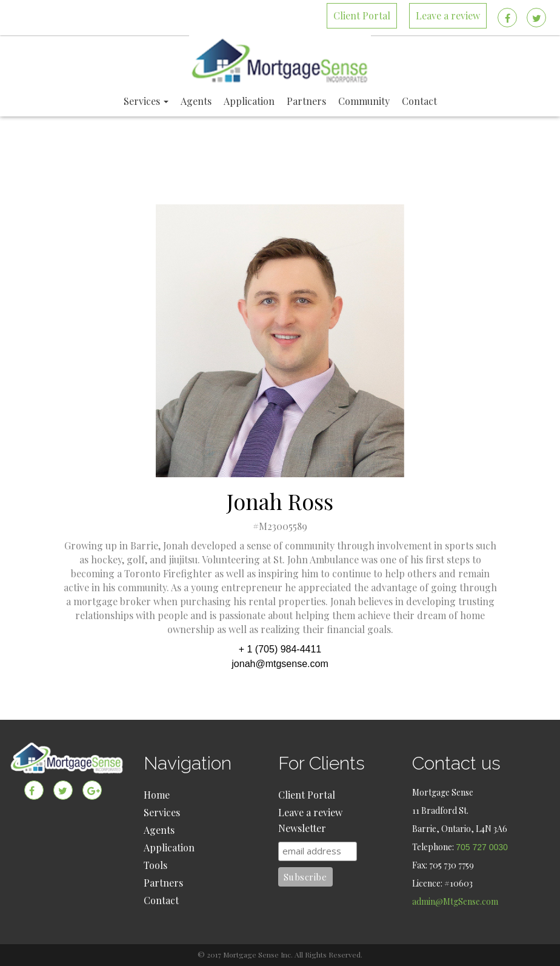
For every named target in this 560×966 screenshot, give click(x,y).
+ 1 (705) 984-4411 (280, 649)
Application (169, 847)
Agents (159, 830)
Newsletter (302, 828)
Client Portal (307, 795)
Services (162, 812)
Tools (155, 865)
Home (157, 795)
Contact (161, 900)
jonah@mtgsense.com (280, 664)
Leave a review (310, 812)
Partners (163, 883)
